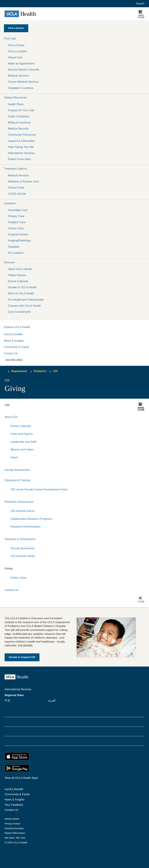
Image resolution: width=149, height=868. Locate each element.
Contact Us (11, 353)
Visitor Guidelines (19, 116)
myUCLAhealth (13, 334)
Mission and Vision (22, 450)
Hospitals (14, 247)
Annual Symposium (23, 548)
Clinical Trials (16, 188)
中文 (7, 700)
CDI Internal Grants (23, 511)
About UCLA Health (20, 269)
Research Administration (26, 527)
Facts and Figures (22, 434)
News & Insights (14, 341)
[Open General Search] (140, 4)
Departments (19, 371)
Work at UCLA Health (21, 293)
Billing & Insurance (19, 123)
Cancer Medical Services (23, 82)
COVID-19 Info (17, 194)
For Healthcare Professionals (26, 300)
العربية (52, 700)
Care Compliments (19, 312)
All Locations (16, 253)
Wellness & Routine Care (23, 182)
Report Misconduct (15, 833)
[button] (74, 39)
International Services (21, 153)
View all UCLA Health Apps (21, 778)
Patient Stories (17, 275)
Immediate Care (18, 210)
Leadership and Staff (23, 442)
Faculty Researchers (17, 470)
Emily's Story (19, 578)
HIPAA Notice (12, 819)
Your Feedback (14, 805)
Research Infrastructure (19, 502)
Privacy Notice (12, 824)
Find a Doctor (16, 45)
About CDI (11, 417)
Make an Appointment (21, 64)
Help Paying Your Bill (21, 147)
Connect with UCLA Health (24, 306)
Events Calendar (18, 281)
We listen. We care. (15, 838)
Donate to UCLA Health (22, 287)
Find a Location (17, 51)
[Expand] (132, 417)
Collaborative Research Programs (31, 519)
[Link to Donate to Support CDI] (22, 657)
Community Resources (22, 135)
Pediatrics (40, 371)
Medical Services (18, 76)
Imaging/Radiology (19, 240)
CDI (55, 371)
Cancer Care (16, 228)
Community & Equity (17, 347)
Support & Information (21, 141)
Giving (9, 569)
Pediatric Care (17, 222)
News (14, 457)
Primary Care (16, 216)
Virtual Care (15, 57)
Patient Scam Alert (19, 159)
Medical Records (18, 129)
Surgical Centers (18, 234)
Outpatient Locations (21, 88)
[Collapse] (142, 417)
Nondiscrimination (14, 828)
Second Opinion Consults (24, 70)
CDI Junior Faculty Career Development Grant (39, 489)
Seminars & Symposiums (20, 539)
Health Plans (16, 104)
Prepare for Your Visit (21, 110)
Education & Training (17, 480)
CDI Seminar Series (23, 556)
